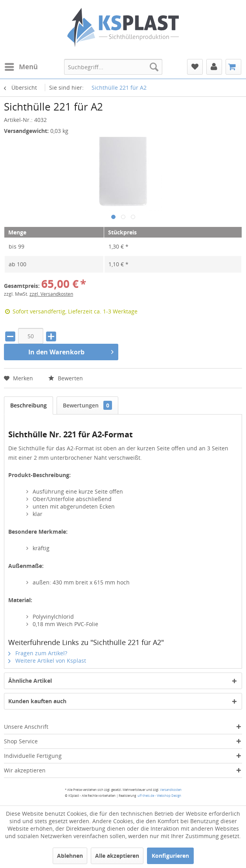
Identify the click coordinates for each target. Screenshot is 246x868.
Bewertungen (87, 405)
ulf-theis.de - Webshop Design (159, 795)
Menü (21, 66)
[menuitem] (21, 67)
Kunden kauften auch (37, 701)
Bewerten (66, 378)
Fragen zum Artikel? (38, 653)
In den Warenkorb (71, 351)
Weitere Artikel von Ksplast (47, 661)
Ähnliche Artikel (30, 681)
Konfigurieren (170, 856)
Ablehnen (70, 856)
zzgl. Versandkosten (51, 294)
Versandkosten (171, 790)
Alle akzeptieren (117, 856)
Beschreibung (28, 405)
